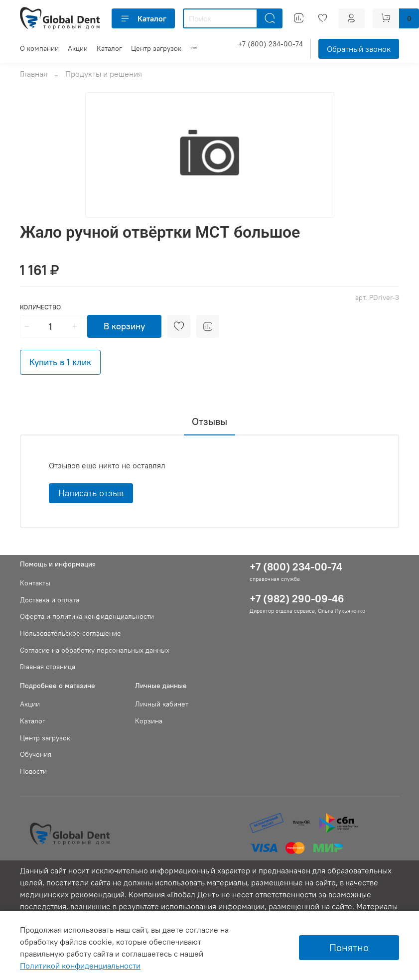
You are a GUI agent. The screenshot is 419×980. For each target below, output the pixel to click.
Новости (33, 771)
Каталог (143, 18)
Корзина (149, 721)
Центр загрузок (156, 48)
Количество (40, 307)
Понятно (349, 947)
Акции (78, 48)
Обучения (36, 754)
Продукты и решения (104, 74)
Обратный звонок (359, 49)
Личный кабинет (162, 704)
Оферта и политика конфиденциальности (87, 616)
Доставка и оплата (50, 600)
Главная (34, 74)
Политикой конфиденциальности (80, 966)
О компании (39, 48)
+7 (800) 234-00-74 (271, 44)
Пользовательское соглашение (70, 633)
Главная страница (48, 667)
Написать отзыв (91, 493)
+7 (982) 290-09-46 (297, 599)
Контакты (35, 583)
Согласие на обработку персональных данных (95, 650)
